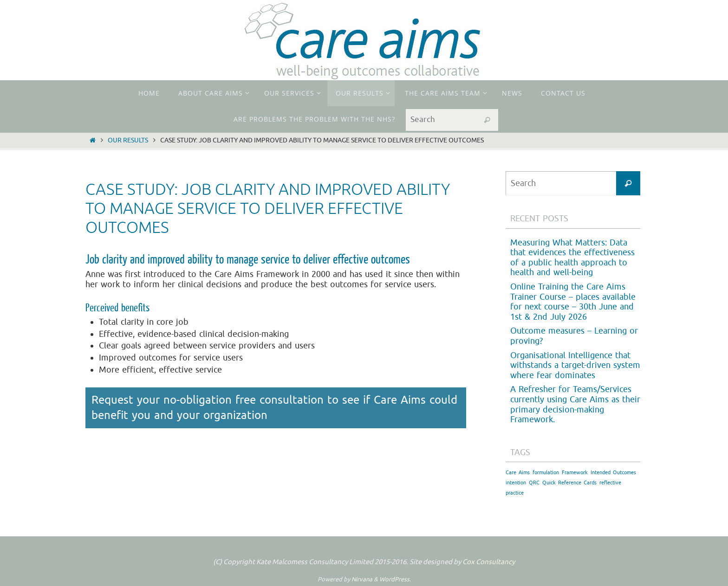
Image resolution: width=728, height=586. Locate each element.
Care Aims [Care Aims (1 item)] (518, 473)
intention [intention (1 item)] (516, 483)
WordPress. (395, 579)
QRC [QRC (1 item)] (534, 483)
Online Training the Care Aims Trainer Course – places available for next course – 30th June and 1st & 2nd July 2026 (573, 302)
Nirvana (362, 579)
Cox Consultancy (489, 562)
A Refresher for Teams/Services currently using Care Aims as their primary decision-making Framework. (575, 404)
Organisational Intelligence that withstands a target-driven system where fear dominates (575, 365)
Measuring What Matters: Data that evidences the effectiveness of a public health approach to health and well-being (572, 258)
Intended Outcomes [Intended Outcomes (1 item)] (613, 473)
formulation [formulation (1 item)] (546, 473)
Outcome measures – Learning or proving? (574, 336)
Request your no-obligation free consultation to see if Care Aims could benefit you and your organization (274, 408)
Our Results (128, 140)
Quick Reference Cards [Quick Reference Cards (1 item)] (569, 483)
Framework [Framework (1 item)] (575, 473)
